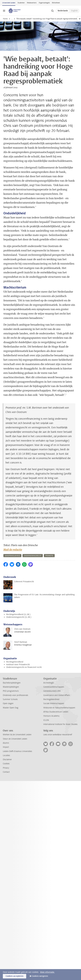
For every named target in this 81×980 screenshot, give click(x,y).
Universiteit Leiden (9, 3)
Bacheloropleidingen (12, 683)
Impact (6, 747)
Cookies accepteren (15, 976)
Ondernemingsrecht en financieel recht (24, 667)
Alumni (6, 743)
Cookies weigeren (40, 976)
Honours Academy (51, 716)
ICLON (46, 720)
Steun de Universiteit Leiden (15, 739)
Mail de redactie (13, 550)
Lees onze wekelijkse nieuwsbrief (58, 735)
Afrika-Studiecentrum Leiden (56, 712)
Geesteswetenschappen (54, 687)
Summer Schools (10, 699)
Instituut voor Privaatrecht (18, 665)
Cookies (6, 764)
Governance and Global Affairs (57, 695)
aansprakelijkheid (12, 556)
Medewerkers (32, 3)
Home (5, 19)
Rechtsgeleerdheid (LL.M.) (18, 614)
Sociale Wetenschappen (54, 703)
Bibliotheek (56, 3)
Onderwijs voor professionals (15, 695)
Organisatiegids (44, 3)
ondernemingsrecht (33, 556)
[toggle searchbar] (52, 11)
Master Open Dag (11, 708)
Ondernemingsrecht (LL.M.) (19, 617)
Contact (6, 772)
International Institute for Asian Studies (60, 724)
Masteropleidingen (11, 687)
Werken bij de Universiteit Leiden (17, 735)
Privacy (6, 768)
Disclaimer (7, 760)
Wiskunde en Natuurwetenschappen (59, 708)
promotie (49, 556)
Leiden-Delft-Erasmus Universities (17, 751)
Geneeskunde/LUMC (52, 691)
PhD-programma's (11, 691)
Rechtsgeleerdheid (15, 662)
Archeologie (49, 683)
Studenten (21, 3)
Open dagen (8, 703)
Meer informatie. (47, 972)
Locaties (6, 755)
